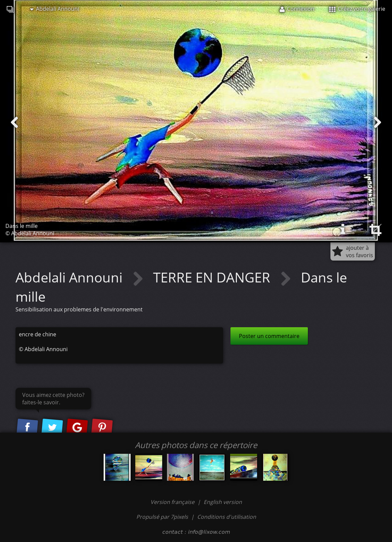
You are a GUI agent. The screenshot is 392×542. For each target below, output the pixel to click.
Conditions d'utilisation (227, 517)
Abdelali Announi (55, 9)
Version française (173, 502)
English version (223, 502)
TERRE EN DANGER (213, 277)
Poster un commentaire (269, 336)
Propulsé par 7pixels (162, 517)
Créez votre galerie (357, 9)
